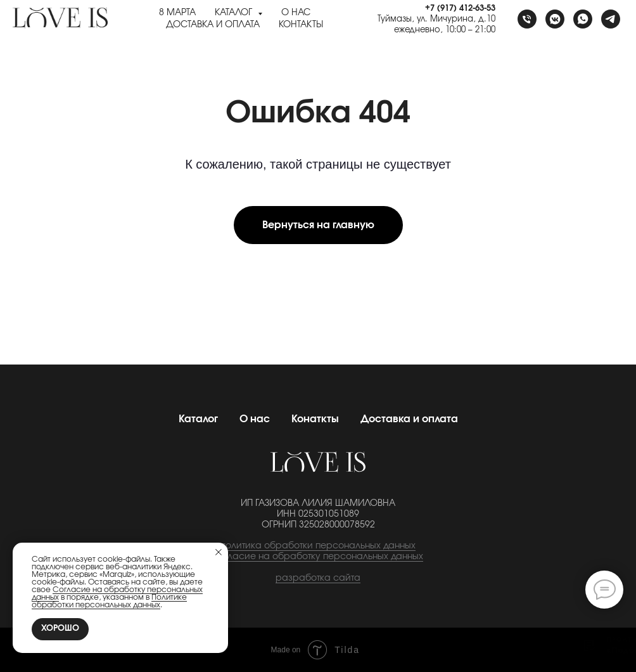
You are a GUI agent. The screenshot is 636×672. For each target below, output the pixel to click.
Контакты (301, 25)
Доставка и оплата (213, 25)
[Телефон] (527, 19)
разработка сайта (318, 578)
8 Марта (177, 13)
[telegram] (611, 19)
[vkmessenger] (555, 19)
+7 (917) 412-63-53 (460, 9)
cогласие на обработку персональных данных (318, 557)
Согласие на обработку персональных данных (117, 593)
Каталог (198, 419)
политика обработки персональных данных (318, 546)
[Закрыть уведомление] (219, 552)
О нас (296, 13)
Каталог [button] (235, 13)
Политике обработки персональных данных (109, 601)
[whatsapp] (583, 19)
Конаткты (315, 419)
